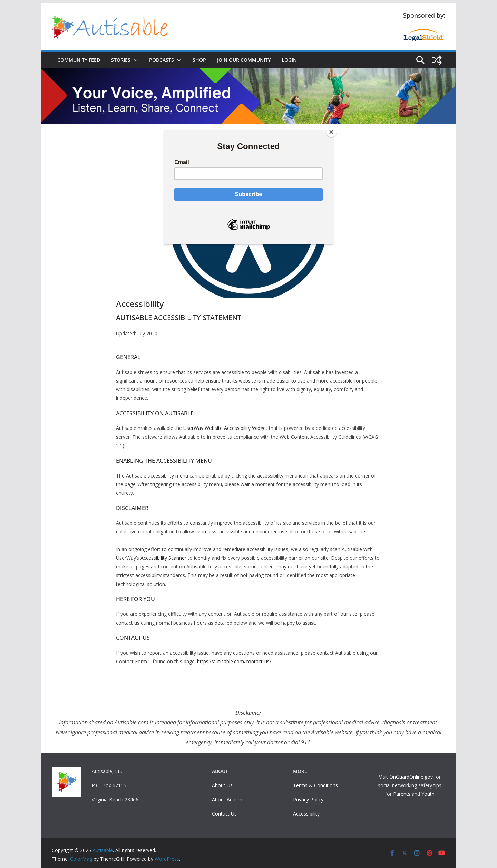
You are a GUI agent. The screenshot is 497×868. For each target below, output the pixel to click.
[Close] (331, 132)
